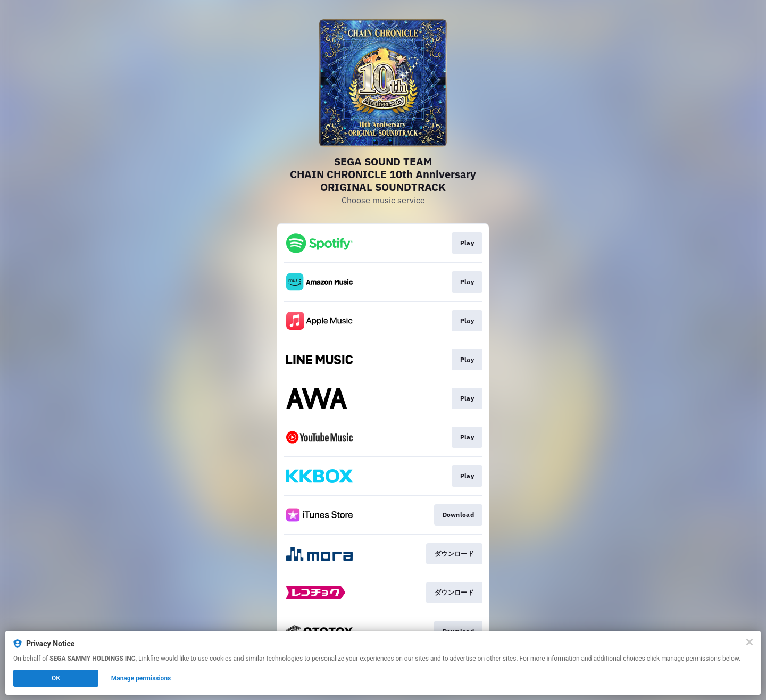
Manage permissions (141, 678)
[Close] (750, 642)
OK (56, 678)
